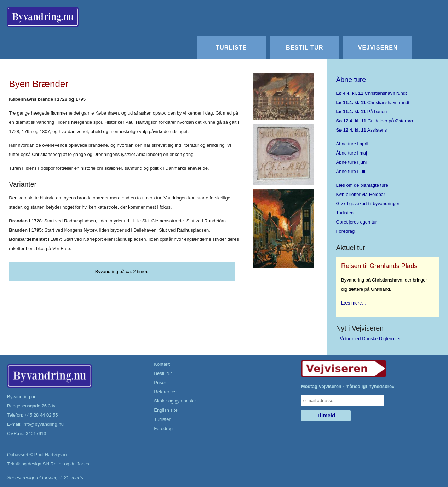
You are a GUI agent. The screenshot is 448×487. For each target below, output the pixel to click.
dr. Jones (80, 464)
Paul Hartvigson (51, 455)
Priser (160, 382)
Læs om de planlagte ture (362, 185)
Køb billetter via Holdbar (361, 194)
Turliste (231, 47)
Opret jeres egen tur (357, 222)
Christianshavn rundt (372, 93)
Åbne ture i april (352, 144)
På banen (362, 112)
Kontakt (162, 364)
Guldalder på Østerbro (375, 121)
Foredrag (346, 231)
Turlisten (345, 213)
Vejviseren (378, 47)
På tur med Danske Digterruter (369, 339)
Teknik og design (24, 464)
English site (166, 410)
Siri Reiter (53, 464)
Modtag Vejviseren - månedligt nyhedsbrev (348, 386)
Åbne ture (351, 80)
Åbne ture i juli (351, 171)
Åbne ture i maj (352, 153)
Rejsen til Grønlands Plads (379, 266)
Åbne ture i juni (352, 162)
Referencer (165, 392)
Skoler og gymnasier (175, 401)
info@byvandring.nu (43, 424)
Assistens (362, 130)
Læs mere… (354, 303)
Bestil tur (305, 47)
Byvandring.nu (22, 397)
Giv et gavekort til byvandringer (368, 204)
